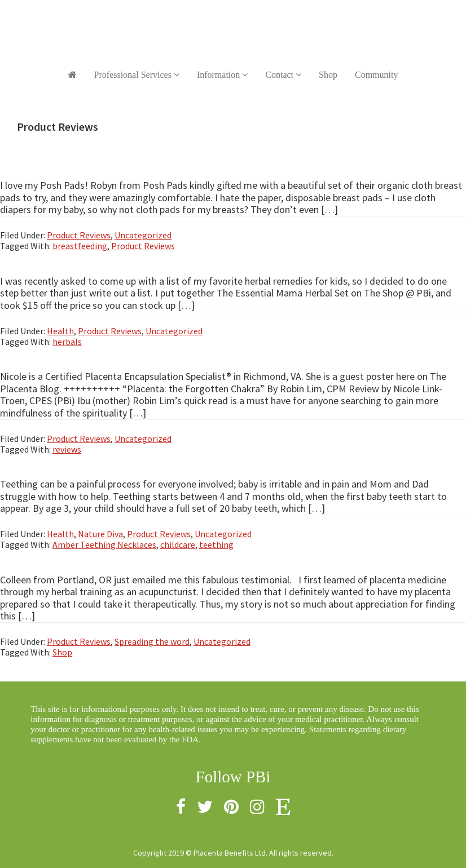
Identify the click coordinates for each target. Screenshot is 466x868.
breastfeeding (80, 246)
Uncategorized (143, 235)
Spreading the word (152, 641)
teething (216, 544)
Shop (62, 652)
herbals (67, 342)
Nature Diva (100, 534)
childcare (178, 544)
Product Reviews (79, 235)
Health (60, 331)
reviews (67, 449)
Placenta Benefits (233, 23)
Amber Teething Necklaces (104, 544)
